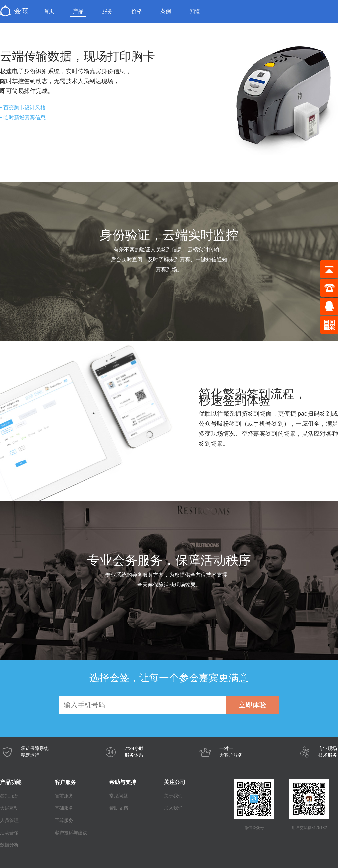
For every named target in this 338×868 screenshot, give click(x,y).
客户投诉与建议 (65, 833)
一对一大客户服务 (231, 752)
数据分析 (9, 845)
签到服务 (9, 796)
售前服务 (64, 796)
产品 (78, 11)
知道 (195, 11)
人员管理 (9, 820)
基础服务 (64, 808)
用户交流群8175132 (309, 828)
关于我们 (173, 796)
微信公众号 (254, 828)
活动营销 (9, 833)
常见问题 (119, 796)
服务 (107, 11)
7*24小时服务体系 (134, 752)
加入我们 (173, 808)
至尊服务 (64, 820)
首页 (49, 11)
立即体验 (253, 705)
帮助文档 (119, 808)
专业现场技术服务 (328, 752)
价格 (137, 11)
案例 (166, 11)
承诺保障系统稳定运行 (35, 752)
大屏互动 (9, 808)
